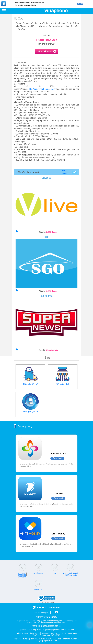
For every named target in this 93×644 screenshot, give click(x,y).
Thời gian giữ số (30, 412)
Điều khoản (38, 589)
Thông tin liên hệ (30, 384)
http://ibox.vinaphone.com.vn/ (42, 89)
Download (57, 458)
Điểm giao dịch (63, 384)
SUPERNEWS (47, 296)
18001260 (22, 577)
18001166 (22, 575)
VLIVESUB (47, 178)
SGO (47, 237)
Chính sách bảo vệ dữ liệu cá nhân (71, 574)
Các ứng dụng (25, 426)
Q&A (55, 573)
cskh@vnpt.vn (38, 573)
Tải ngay (80, 4)
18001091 (22, 573)
